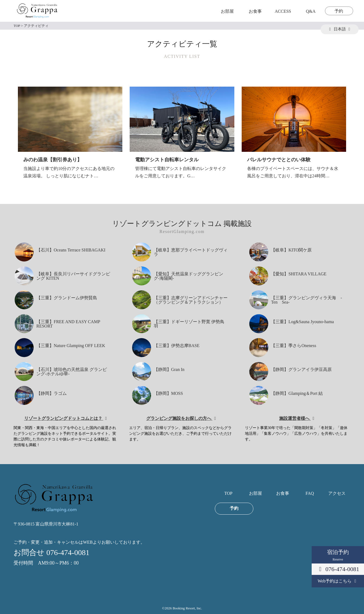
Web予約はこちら (338, 581)
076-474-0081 (338, 569)
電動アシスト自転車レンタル (167, 160)
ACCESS (283, 11)
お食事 (255, 11)
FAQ (310, 493)
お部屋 (227, 11)
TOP (228, 493)
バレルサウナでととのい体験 (279, 160)
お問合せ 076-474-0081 (52, 552)
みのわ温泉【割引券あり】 (53, 160)
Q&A (311, 11)
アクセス (337, 493)
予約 (339, 11)
